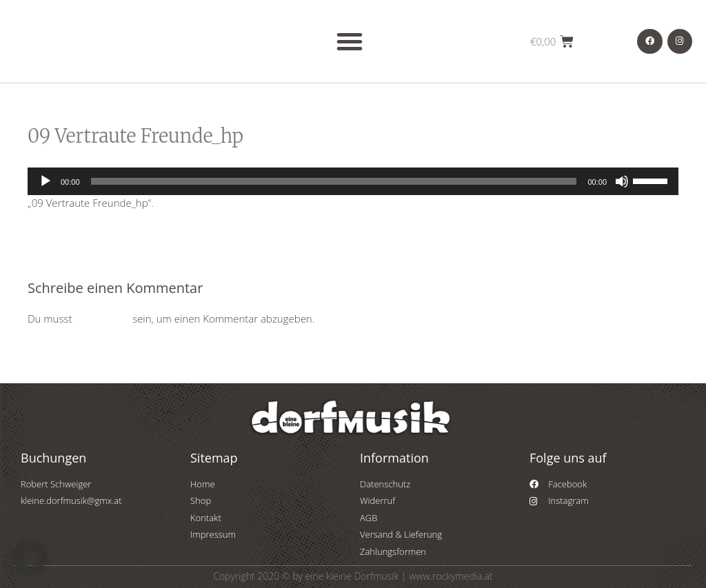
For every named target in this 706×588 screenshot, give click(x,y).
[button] (350, 41)
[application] (353, 181)
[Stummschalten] (622, 181)
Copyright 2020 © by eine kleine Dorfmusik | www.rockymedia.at (353, 576)
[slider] (334, 181)
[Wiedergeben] (46, 181)
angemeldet (102, 318)
